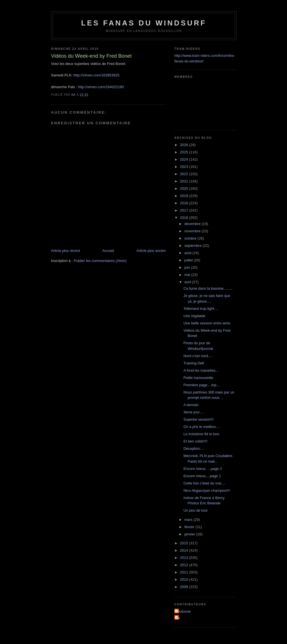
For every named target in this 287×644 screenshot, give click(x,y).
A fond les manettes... (201, 370)
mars (189, 520)
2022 (185, 174)
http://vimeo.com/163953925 (96, 75)
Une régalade (194, 316)
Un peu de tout (195, 510)
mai (188, 275)
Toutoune (183, 611)
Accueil (108, 251)
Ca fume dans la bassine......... (208, 288)
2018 (185, 203)
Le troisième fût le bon (201, 434)
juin (188, 267)
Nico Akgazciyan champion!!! (207, 490)
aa (178, 618)
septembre (194, 246)
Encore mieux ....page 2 (202, 469)
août (188, 253)
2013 (185, 558)
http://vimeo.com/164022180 (101, 87)
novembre (193, 231)
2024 (185, 159)
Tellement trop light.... (201, 309)
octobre (191, 238)
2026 (185, 145)
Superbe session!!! (198, 419)
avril (188, 282)
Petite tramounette (198, 378)
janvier (190, 534)
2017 (185, 210)
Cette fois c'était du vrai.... (204, 483)
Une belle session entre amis (207, 323)
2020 (185, 188)
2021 (185, 181)
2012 (185, 565)
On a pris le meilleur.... (201, 427)
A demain (191, 405)
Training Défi (194, 363)
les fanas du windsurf (144, 23)
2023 (185, 167)
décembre (193, 224)
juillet (189, 260)
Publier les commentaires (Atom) (100, 261)
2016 (185, 218)
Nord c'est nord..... (198, 356)
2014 (185, 550)
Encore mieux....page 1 (202, 476)
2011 (185, 572)
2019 (185, 196)
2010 (185, 579)
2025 (185, 152)
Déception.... (194, 449)
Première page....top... (201, 385)
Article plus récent (65, 251)
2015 (185, 543)
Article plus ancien (151, 251)
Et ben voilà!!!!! (195, 441)
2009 (185, 587)
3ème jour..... (194, 412)
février (190, 527)
